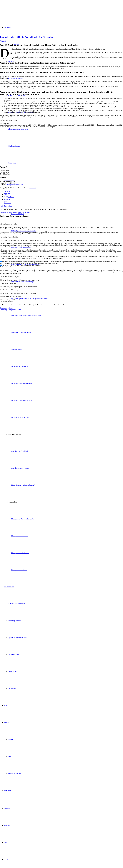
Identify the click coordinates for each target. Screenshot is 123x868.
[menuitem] (63, 375)
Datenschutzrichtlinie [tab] (6, 302)
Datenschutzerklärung (7, 308)
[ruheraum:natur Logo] (14, 9)
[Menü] (8, 790)
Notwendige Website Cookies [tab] (9, 237)
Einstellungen (26, 212)
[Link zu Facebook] (7, 809)
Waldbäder (11, 197)
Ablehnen (19, 212)
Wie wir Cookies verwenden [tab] (9, 224)
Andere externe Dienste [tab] (7, 267)
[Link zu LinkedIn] (7, 859)
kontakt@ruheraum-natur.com (14, 185)
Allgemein (3, 41)
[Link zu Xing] (5, 843)
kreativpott (33, 188)
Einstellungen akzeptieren (8, 212)
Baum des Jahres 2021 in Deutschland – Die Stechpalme (27, 37)
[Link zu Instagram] (7, 826)
